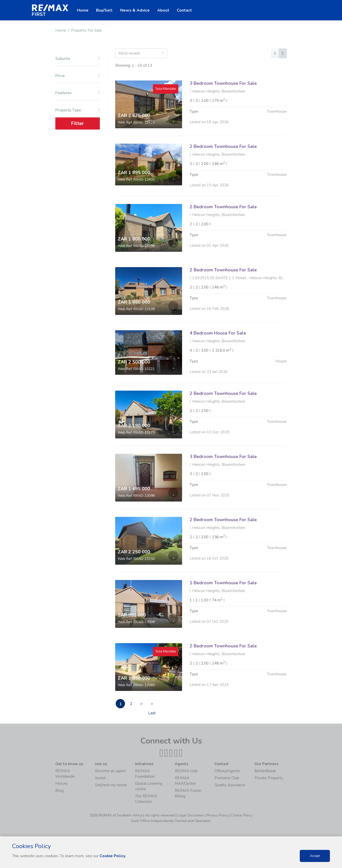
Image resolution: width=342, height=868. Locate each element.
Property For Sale (87, 30)
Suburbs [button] (78, 59)
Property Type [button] (78, 110)
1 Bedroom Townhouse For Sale (223, 607)
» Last (156, 705)
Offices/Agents (227, 771)
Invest (100, 778)
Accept (315, 856)
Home (61, 30)
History (62, 784)
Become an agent (110, 771)
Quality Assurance (230, 785)
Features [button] (78, 93)
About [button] (163, 10)
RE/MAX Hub (186, 771)
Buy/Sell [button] (104, 10)
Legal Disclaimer (191, 816)
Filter (77, 123)
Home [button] (83, 10)
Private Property (269, 778)
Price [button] (78, 76)
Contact (184, 10)
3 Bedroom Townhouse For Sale (223, 83)
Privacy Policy (218, 816)
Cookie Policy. (113, 856)
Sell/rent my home (111, 785)
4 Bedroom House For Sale (218, 357)
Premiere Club (227, 778)
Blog (59, 791)
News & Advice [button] (135, 10)
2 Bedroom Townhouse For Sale (223, 146)
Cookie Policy (242, 816)
